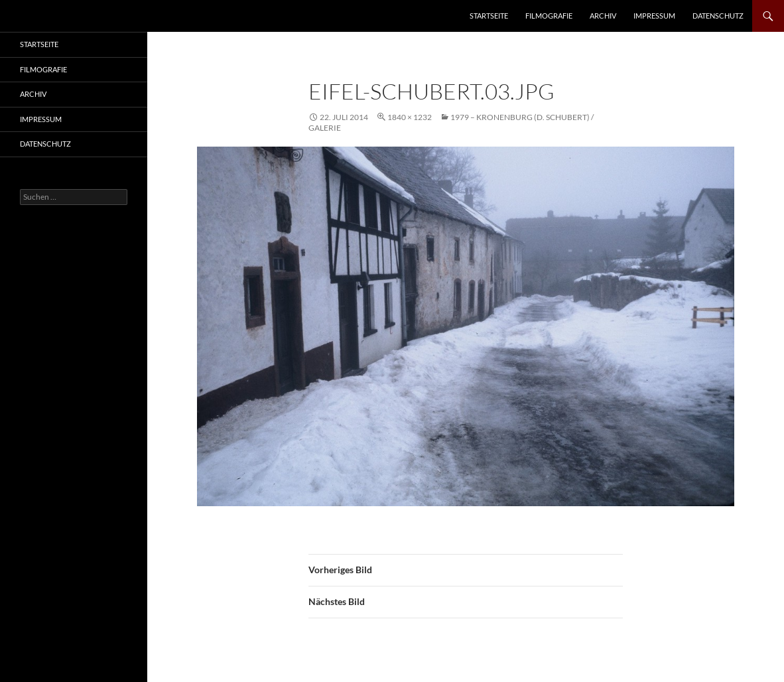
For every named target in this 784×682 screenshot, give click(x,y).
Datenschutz (718, 16)
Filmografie (549, 16)
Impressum (654, 16)
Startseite (489, 16)
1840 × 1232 (410, 117)
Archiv (603, 16)
